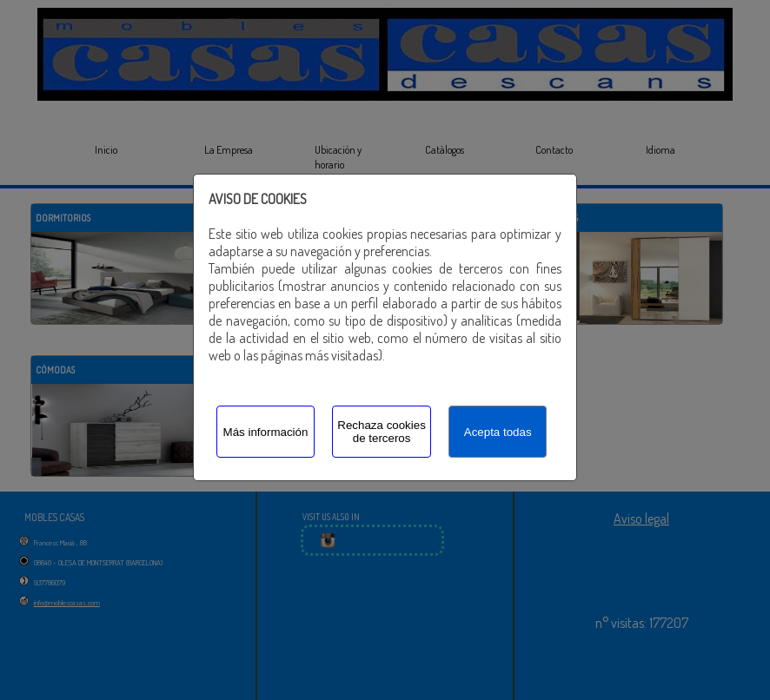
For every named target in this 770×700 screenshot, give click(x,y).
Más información (266, 432)
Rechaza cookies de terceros (382, 432)
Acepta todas (498, 432)
